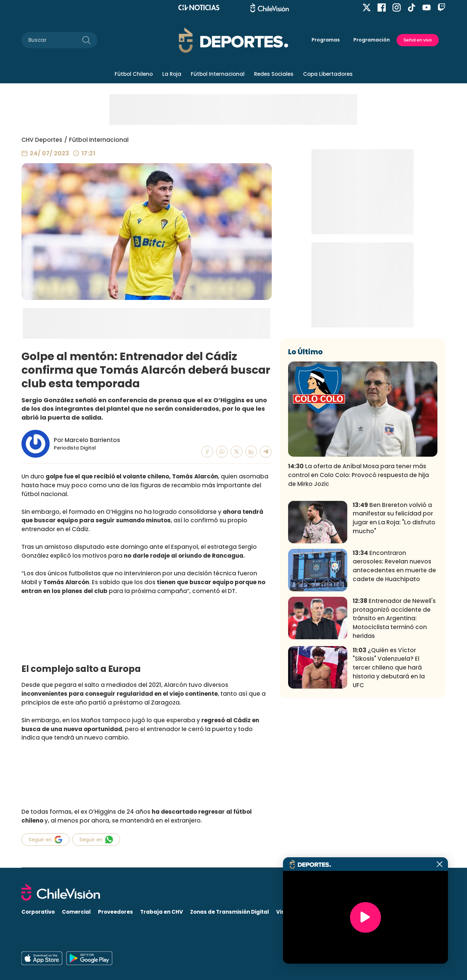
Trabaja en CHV (162, 912)
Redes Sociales (274, 74)
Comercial (76, 912)
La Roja (172, 74)
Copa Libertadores (328, 74)
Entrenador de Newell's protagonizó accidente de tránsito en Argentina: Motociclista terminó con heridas (394, 719)
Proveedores (115, 912)
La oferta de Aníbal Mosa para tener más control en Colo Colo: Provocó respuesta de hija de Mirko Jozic (358, 576)
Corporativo (38, 912)
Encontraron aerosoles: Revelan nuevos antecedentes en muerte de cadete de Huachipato (394, 667)
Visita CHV (290, 912)
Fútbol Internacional (218, 74)
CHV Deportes (42, 140)
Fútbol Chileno (134, 74)
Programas (326, 40)
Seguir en (45, 840)
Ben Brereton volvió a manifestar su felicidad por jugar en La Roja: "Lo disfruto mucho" (394, 619)
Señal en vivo (418, 40)
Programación (372, 40)
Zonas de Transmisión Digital (230, 912)
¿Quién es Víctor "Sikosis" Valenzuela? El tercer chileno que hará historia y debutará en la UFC (389, 768)
